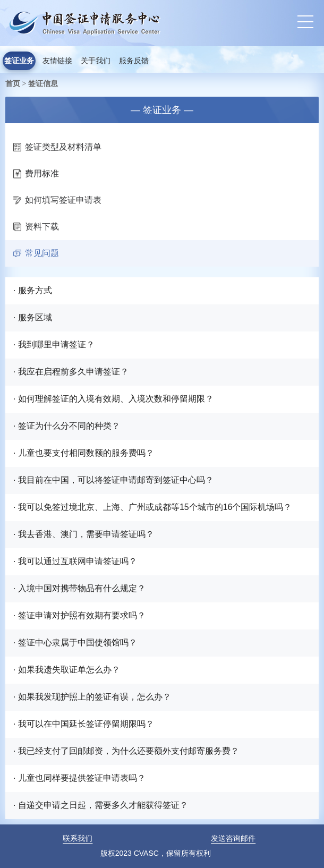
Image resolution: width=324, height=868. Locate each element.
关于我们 (96, 61)
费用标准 (36, 173)
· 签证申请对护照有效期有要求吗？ (79, 615)
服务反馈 (134, 61)
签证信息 (43, 83)
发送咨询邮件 (233, 838)
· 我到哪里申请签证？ (54, 344)
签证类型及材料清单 (57, 147)
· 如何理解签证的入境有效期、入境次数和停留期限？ (113, 399)
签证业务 (19, 61)
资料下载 (36, 227)
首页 (13, 83)
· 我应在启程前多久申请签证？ (71, 372)
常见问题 (36, 253)
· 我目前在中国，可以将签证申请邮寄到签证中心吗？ (113, 480)
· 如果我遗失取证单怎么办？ (67, 670)
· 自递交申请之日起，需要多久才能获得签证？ (101, 805)
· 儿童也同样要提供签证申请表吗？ (79, 778)
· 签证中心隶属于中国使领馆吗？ (75, 643)
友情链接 (57, 61)
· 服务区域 (33, 317)
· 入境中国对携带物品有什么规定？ (79, 588)
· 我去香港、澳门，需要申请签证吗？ (84, 534)
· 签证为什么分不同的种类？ (67, 426)
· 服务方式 (33, 290)
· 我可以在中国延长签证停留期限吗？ (84, 724)
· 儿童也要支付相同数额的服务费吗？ (84, 453)
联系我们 (78, 838)
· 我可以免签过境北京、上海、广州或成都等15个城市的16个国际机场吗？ (152, 507)
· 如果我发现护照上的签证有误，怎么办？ (92, 697)
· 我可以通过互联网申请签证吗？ (75, 561)
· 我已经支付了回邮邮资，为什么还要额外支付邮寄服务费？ (126, 751)
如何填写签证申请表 (57, 200)
